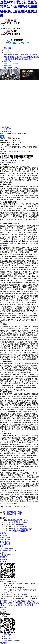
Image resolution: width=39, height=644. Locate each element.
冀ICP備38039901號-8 (21, 594)
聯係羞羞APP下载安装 (12, 68)
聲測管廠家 (28, 603)
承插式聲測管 (5, 544)
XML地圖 (19, 603)
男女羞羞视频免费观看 (8, 551)
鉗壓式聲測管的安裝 (14, 514)
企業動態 (7, 63)
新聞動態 (7, 61)
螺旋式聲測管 (20, 55)
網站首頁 (7, 48)
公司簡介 (7, 50)
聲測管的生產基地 (19, 524)
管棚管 (15, 59)
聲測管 (14, 57)
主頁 (10, 151)
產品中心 (7, 53)
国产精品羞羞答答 (23, 57)
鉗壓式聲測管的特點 (14, 512)
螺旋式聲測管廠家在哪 (20, 520)
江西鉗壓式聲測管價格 (20, 527)
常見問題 (15, 63)
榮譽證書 (7, 66)
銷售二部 (7, 638)
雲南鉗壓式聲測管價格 (20, 531)
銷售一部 (7, 636)
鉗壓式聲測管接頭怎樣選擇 (22, 529)
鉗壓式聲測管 (9, 55)
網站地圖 (3, 643)
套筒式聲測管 (30, 55)
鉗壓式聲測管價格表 (19, 522)
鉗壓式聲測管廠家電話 (8, 163)
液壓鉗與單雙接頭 (25, 59)
